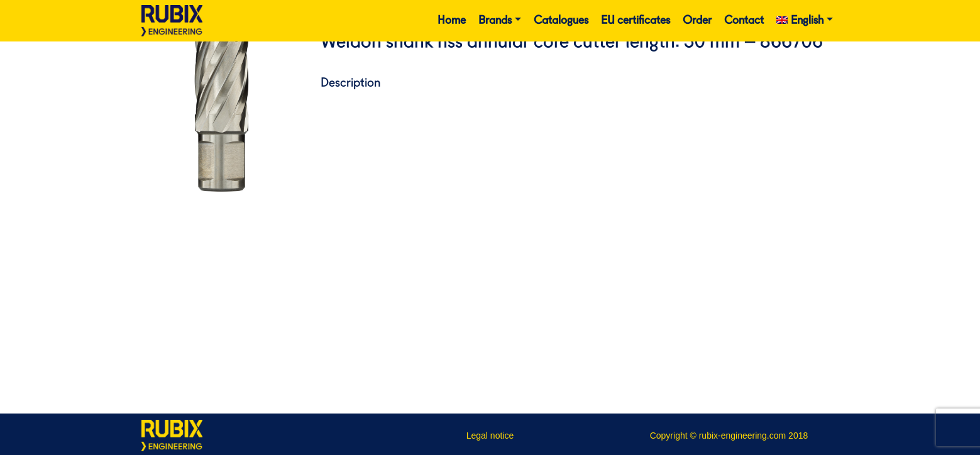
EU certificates (636, 21)
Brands (495, 21)
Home (452, 21)
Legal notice (490, 436)
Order (697, 21)
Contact (744, 21)
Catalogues (561, 21)
